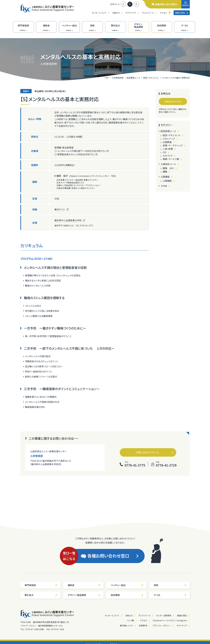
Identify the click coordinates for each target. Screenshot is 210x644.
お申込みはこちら (173, 101)
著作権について (127, 625)
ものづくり (168, 156)
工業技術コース (168, 164)
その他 (164, 186)
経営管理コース (168, 131)
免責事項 (143, 625)
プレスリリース (148, 13)
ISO (165, 152)
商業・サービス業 (171, 159)
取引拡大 (41, 595)
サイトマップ (131, 13)
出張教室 (167, 142)
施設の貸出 (182, 13)
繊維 (165, 172)
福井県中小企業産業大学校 (68, 220)
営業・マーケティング (173, 145)
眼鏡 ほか (168, 168)
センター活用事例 (164, 615)
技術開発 (127, 595)
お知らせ (116, 13)
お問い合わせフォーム (154, 452)
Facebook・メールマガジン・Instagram (170, 620)
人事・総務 (168, 149)
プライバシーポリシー (162, 625)
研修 (170, 585)
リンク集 (130, 620)
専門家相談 (41, 585)
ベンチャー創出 (127, 585)
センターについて (99, 13)
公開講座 (165, 177)
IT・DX (170, 595)
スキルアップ (169, 139)
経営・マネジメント (172, 135)
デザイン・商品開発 (84, 595)
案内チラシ (60, 209)
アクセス (163, 13)
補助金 (84, 585)
